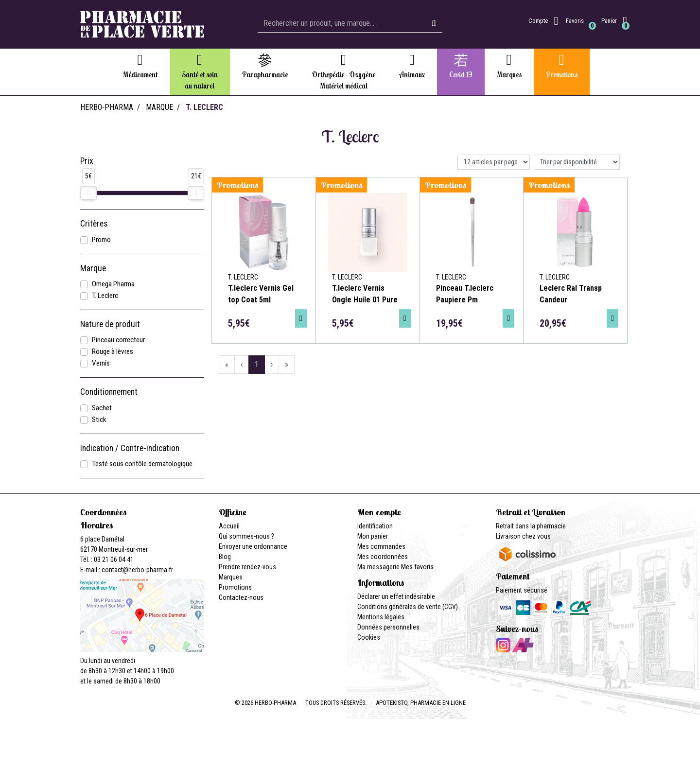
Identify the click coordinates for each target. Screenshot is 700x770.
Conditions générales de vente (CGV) (408, 607)
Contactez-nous (241, 597)
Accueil (229, 526)
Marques (231, 577)
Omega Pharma (113, 284)
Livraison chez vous (523, 536)
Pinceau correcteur (118, 340)
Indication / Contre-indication (130, 448)
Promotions (235, 587)
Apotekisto (421, 703)
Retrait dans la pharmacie (531, 526)
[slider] (88, 193)
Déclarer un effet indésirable (396, 596)
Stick (99, 420)
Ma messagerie (378, 567)
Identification (375, 526)
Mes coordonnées (383, 557)
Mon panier (373, 536)
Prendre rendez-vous (247, 567)
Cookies (369, 637)
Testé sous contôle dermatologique (142, 464)
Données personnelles (388, 627)
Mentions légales (381, 617)
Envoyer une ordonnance (253, 546)
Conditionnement (109, 392)
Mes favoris (417, 567)
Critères (94, 224)
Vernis (101, 363)
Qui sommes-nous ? (246, 536)
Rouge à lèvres (113, 351)
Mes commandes (381, 546)
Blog (225, 557)
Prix (87, 161)
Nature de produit (110, 324)
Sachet (102, 408)
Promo (101, 240)
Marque (159, 107)
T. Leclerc (105, 296)
